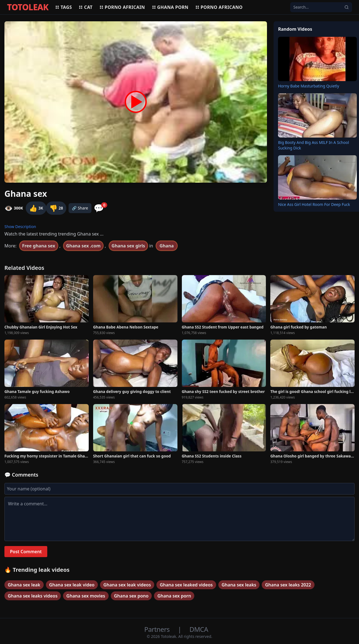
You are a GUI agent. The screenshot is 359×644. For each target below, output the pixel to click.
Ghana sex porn (174, 596)
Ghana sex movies (86, 596)
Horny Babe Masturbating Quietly (309, 86)
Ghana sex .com (83, 246)
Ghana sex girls (128, 246)
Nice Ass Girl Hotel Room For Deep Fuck (314, 204)
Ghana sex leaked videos (186, 585)
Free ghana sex (39, 246)
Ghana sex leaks (239, 585)
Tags (63, 7)
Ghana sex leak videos (127, 585)
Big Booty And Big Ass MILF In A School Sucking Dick (314, 145)
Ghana (167, 246)
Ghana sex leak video (72, 585)
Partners (158, 629)
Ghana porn (170, 7)
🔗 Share (80, 208)
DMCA (199, 629)
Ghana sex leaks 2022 (288, 585)
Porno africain (122, 7)
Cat (86, 7)
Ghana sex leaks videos (33, 596)
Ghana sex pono (131, 596)
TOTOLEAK (28, 7)
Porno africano (219, 7)
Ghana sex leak (24, 585)
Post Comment (26, 552)
